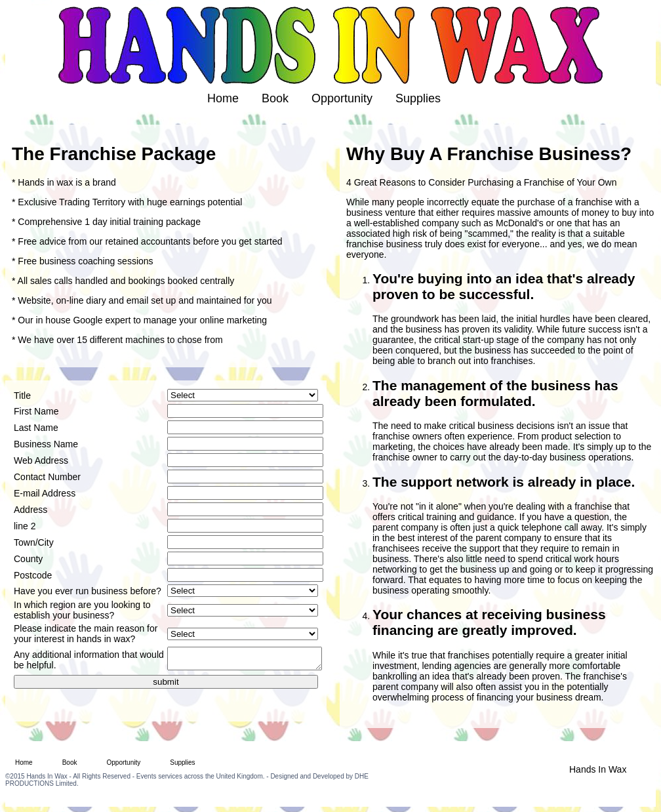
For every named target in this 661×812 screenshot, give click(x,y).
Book (275, 98)
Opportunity (342, 98)
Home (223, 98)
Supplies (418, 98)
